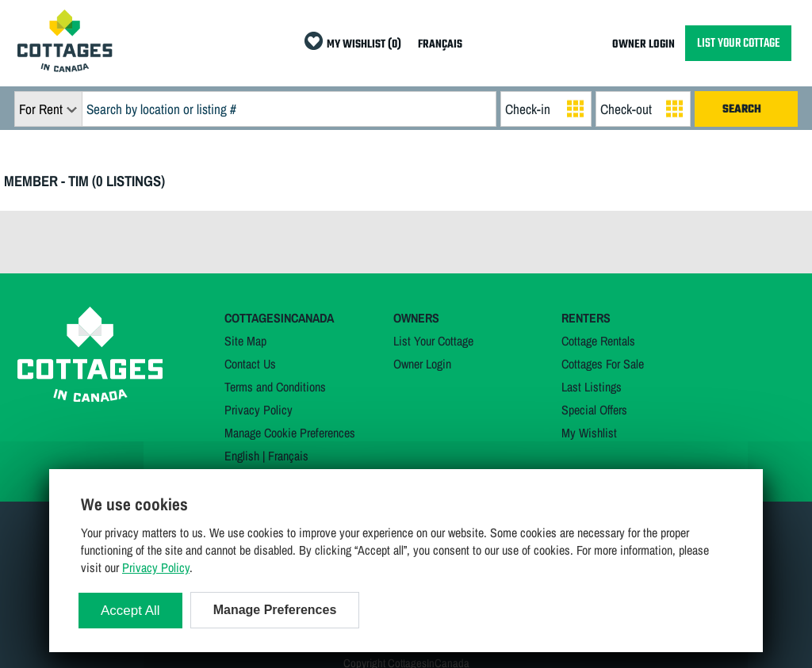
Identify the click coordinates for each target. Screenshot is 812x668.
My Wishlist (589, 433)
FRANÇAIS (440, 45)
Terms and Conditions (275, 387)
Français (288, 456)
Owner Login (422, 364)
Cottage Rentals (598, 341)
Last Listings (592, 387)
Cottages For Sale (603, 364)
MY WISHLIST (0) (364, 45)
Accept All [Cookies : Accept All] (130, 611)
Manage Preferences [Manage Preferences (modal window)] (275, 610)
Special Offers (594, 410)
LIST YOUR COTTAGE (738, 43)
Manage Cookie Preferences (290, 433)
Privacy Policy (259, 410)
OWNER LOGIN (643, 45)
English (242, 456)
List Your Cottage (433, 341)
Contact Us (250, 364)
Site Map (245, 341)
